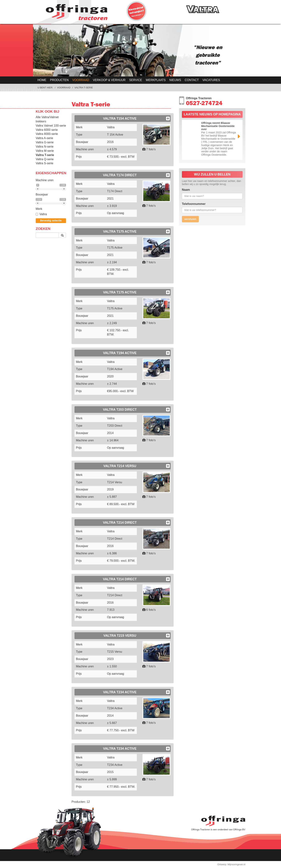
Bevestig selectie (51, 220)
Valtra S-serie (45, 163)
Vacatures (211, 80)
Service (136, 80)
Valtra (41, 214)
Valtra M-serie (45, 151)
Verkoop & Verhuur (109, 80)
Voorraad (81, 80)
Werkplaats (156, 80)
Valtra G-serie (45, 142)
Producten (59, 80)
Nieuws (175, 80)
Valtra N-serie (45, 147)
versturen (190, 219)
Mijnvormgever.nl (236, 864)
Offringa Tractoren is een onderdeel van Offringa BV (218, 830)
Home (42, 80)
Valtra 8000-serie (47, 134)
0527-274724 (204, 104)
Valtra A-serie (44, 138)
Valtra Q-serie (45, 159)
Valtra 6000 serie (47, 130)
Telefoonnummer (194, 204)
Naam (186, 190)
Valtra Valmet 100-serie (51, 126)
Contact (192, 80)
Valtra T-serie (84, 88)
